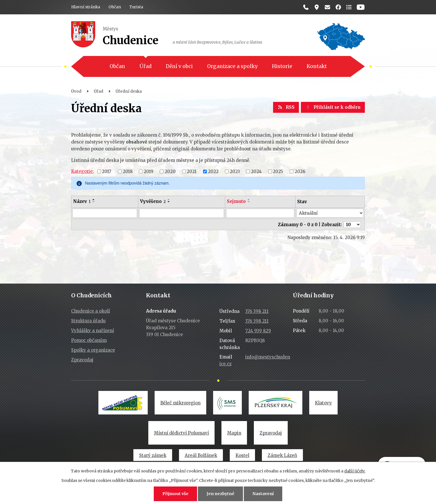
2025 (278, 171)
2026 (300, 171)
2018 (128, 171)
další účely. (355, 471)
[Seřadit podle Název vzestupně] (94, 199)
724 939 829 (258, 331)
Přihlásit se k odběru (333, 107)
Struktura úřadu (88, 321)
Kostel (242, 455)
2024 (256, 171)
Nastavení (263, 494)
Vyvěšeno (153, 201)
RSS (286, 107)
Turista (136, 7)
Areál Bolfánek (201, 455)
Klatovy (323, 403)
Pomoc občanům (89, 340)
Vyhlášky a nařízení (93, 330)
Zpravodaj (82, 360)
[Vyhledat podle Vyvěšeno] (181, 213)
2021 (192, 171)
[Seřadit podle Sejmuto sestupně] (249, 202)
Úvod (76, 91)
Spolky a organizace (93, 350)
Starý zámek (153, 455)
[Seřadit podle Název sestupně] (94, 202)
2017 (107, 171)
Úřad (145, 66)
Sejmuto (236, 201)
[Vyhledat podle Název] (105, 213)
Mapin (234, 433)
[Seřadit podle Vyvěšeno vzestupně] (169, 199)
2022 (213, 171)
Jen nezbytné (220, 494)
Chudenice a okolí (90, 311)
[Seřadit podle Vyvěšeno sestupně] (169, 202)
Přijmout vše (175, 494)
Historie (282, 66)
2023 (235, 171)
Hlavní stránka (86, 7)
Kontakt (317, 66)
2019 (149, 171)
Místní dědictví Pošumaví (181, 433)
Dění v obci (179, 66)
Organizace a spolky (232, 66)
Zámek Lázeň (282, 455)
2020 (170, 171)
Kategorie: (82, 171)
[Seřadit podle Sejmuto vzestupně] (249, 199)
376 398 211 (257, 311)
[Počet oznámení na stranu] (352, 225)
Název (82, 201)
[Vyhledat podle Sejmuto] (260, 213)
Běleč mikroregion (180, 403)
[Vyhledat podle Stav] (330, 213)
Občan (115, 7)
